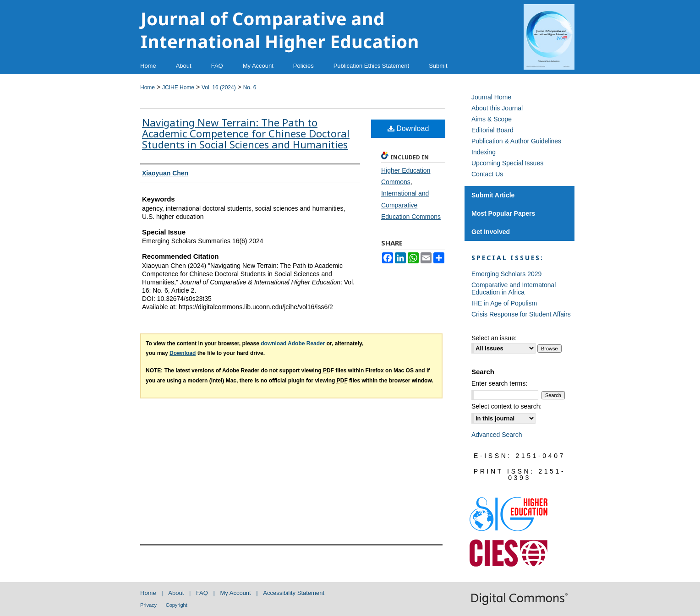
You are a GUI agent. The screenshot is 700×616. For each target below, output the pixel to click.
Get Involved (491, 232)
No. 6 (250, 87)
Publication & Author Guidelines (516, 141)
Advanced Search (497, 435)
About (176, 593)
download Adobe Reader (293, 343)
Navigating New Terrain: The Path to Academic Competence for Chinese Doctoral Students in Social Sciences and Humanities (246, 133)
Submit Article (493, 195)
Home (148, 87)
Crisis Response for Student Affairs (521, 314)
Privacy (148, 605)
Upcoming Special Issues (507, 163)
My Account (236, 593)
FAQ (202, 593)
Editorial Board (492, 130)
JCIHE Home (178, 87)
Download (408, 128)
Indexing (484, 152)
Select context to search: (506, 406)
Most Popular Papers (503, 213)
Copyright (177, 605)
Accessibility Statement (294, 593)
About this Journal (497, 108)
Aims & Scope (492, 119)
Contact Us (487, 174)
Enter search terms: (499, 383)
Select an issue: (494, 338)
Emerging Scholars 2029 (506, 274)
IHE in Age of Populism (504, 303)
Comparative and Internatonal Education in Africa (514, 289)
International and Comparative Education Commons (411, 205)
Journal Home (491, 97)
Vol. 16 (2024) (219, 87)
